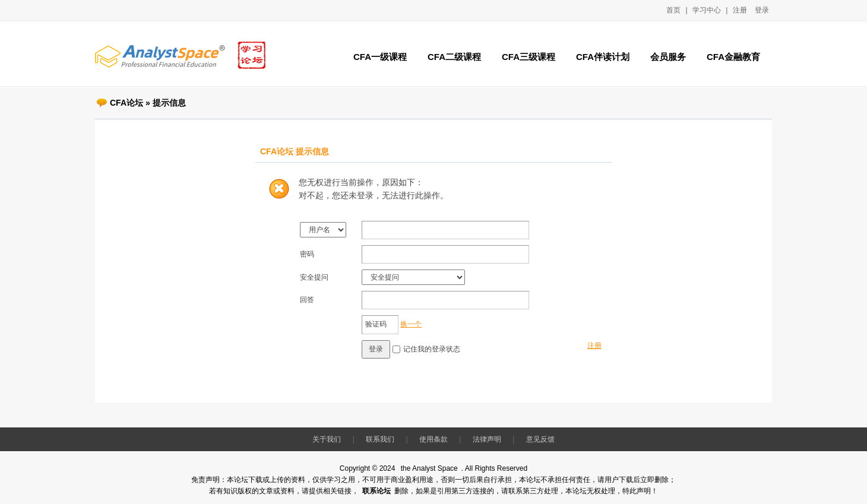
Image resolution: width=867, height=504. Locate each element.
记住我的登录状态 (432, 348)
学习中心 (707, 10)
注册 (740, 10)
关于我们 (327, 439)
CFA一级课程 (380, 57)
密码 (307, 254)
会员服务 (668, 57)
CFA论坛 (126, 103)
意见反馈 (540, 439)
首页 (673, 10)
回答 (307, 300)
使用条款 (433, 439)
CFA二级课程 (454, 57)
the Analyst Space (429, 468)
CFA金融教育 (733, 57)
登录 (762, 10)
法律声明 (487, 439)
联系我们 (380, 439)
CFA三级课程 (529, 57)
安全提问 (314, 277)
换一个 (411, 324)
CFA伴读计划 (603, 57)
